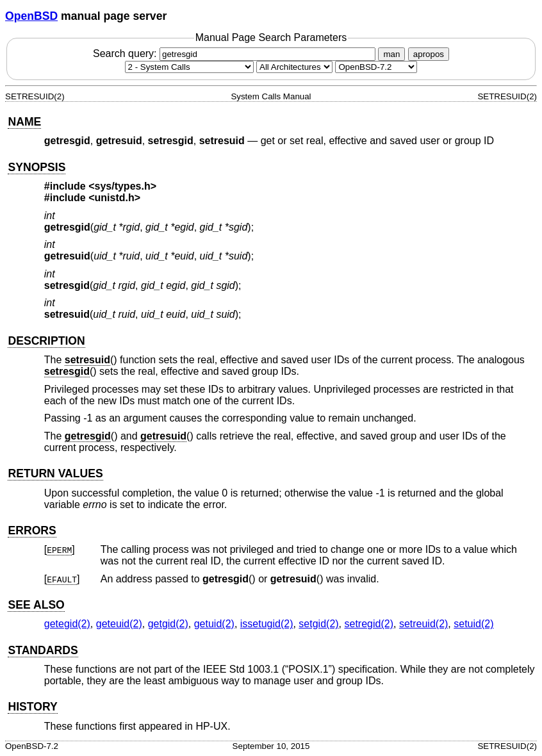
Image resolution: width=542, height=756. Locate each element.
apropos (429, 54)
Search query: (236, 53)
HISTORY (32, 707)
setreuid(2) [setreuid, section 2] (423, 624)
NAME (24, 122)
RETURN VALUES (55, 473)
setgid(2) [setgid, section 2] (318, 624)
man (391, 54)
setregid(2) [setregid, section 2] (369, 624)
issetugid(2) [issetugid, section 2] (267, 624)
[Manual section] (189, 67)
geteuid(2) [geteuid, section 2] (119, 624)
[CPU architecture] (294, 67)
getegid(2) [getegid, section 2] (67, 624)
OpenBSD (31, 16)
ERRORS (32, 530)
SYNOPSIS (37, 167)
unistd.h (115, 198)
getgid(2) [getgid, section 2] (168, 624)
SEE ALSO (36, 605)
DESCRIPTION (46, 341)
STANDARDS (43, 650)
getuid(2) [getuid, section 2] (214, 624)
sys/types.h (123, 186)
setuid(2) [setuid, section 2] (473, 624)
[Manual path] (376, 67)
